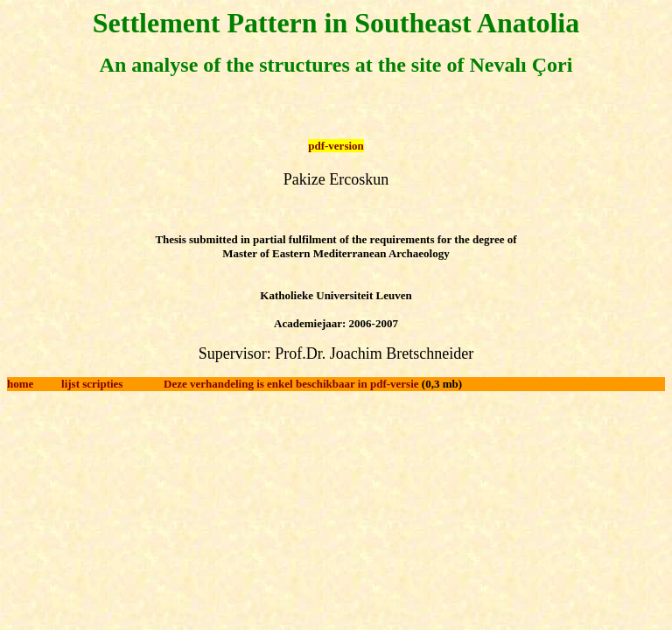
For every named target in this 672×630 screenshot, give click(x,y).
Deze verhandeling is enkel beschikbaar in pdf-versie (291, 384)
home (20, 384)
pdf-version (336, 146)
